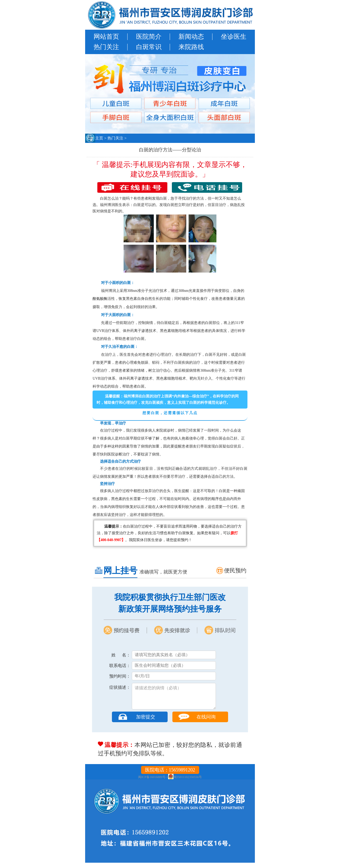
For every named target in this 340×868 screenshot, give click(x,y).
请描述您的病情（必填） (174, 699)
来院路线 (191, 47)
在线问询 (206, 722)
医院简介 (149, 37)
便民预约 (235, 571)
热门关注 (106, 47)
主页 (99, 138)
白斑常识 (149, 47)
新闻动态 (191, 37)
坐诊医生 (234, 37)
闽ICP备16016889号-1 (153, 782)
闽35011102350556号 (188, 782)
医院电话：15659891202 (170, 775)
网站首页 (106, 37)
